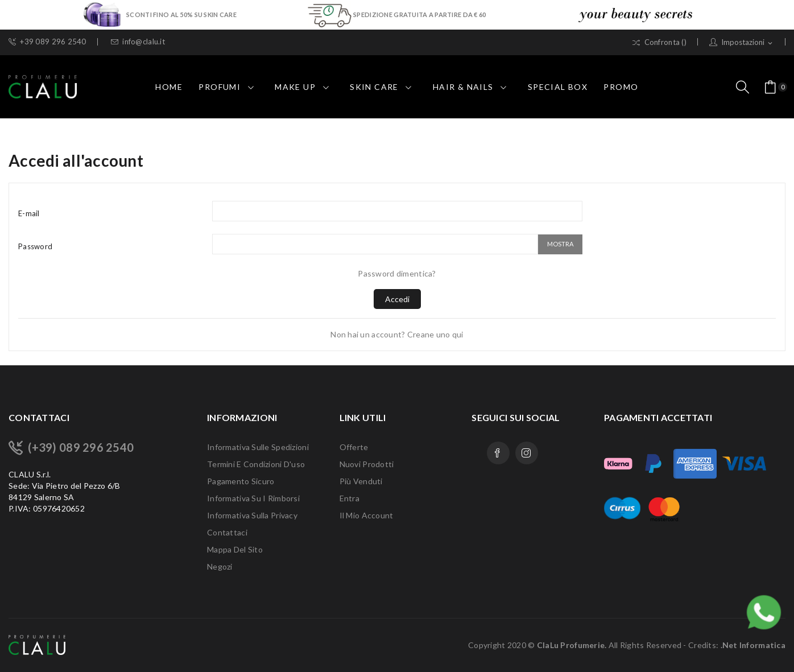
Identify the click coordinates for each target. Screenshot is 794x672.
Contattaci (227, 532)
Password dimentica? (397, 273)
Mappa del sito (235, 549)
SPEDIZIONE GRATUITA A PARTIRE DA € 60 (419, 14)
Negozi (220, 566)
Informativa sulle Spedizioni (258, 447)
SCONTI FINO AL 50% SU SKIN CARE (182, 14)
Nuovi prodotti (367, 464)
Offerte (354, 447)
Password (35, 246)
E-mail (29, 213)
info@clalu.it (138, 42)
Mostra (560, 244)
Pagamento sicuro (241, 481)
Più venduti (361, 481)
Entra (350, 498)
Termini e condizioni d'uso (256, 464)
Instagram (527, 453)
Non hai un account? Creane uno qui (397, 334)
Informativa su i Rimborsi (253, 498)
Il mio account (367, 515)
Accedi (397, 299)
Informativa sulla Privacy (252, 515)
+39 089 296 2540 (47, 42)
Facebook (498, 453)
